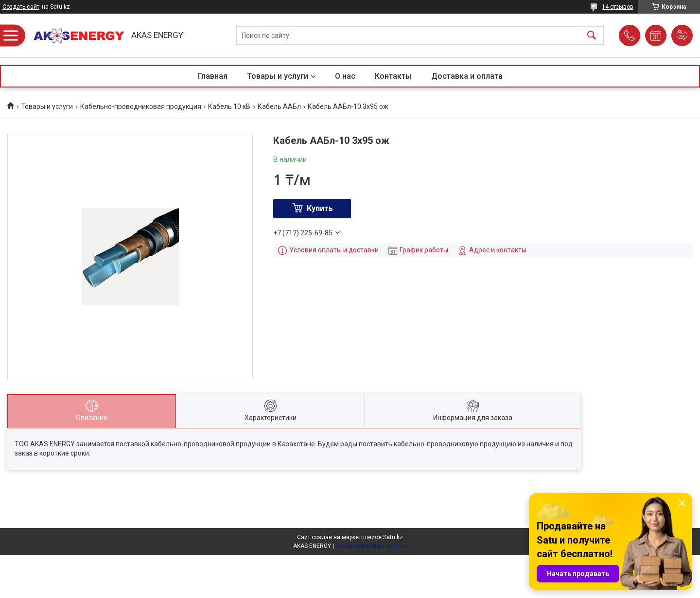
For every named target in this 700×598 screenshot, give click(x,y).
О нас (345, 76)
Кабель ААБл (279, 106)
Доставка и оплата (467, 76)
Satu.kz (393, 537)
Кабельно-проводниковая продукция (141, 106)
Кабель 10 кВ (229, 106)
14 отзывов (618, 7)
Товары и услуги (278, 76)
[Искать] (592, 36)
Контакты (393, 76)
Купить (320, 208)
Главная (213, 76)
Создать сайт (21, 7)
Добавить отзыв (682, 35)
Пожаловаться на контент (371, 546)
